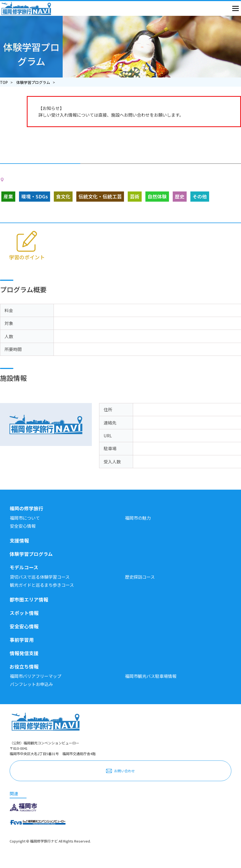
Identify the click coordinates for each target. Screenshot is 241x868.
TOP (4, 82)
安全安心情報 (23, 526)
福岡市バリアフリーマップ (36, 676)
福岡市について (25, 518)
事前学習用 (22, 640)
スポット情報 (24, 613)
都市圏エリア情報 (29, 599)
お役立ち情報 (24, 666)
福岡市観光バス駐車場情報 (151, 676)
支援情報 (19, 540)
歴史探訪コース (140, 577)
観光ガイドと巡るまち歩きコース (42, 585)
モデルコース (24, 567)
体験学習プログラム (33, 82)
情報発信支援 (24, 653)
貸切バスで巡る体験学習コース (40, 577)
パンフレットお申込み (31, 684)
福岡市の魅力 (138, 518)
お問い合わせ (125, 771)
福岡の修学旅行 (27, 508)
